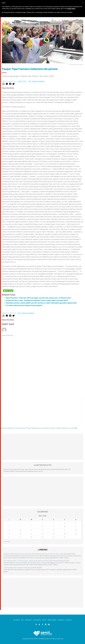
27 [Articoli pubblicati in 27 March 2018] (20, 537)
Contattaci (68, 620)
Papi (30, 81)
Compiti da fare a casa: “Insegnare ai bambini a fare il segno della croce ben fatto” (37, 300)
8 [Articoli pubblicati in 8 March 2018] (42, 527)
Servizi (44, 620)
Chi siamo (17, 620)
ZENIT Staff (22, 81)
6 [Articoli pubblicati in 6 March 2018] (20, 527)
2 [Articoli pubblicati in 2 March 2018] (54, 523)
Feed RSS (43, 550)
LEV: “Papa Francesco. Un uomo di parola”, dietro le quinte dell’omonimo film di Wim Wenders (31, 561)
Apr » (9, 541)
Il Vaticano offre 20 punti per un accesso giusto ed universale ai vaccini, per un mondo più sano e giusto (34, 554)
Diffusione (28, 620)
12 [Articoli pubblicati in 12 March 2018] (9, 530)
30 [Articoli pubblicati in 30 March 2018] (54, 537)
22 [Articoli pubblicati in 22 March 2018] (42, 534)
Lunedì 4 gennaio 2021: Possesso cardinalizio (17, 568)
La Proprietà (37, 620)
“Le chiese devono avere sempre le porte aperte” (24, 305)
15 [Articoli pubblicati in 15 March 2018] (42, 530)
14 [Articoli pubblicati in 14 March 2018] (31, 530)
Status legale (52, 620)
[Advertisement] (42, 413)
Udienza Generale (38, 81)
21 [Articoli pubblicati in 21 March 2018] (31, 534)
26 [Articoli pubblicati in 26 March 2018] (9, 537)
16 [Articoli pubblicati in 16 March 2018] (54, 530)
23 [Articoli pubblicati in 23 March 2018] (54, 534)
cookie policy (71, 9)
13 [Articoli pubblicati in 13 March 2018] (20, 530)
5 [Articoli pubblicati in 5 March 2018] (9, 527)
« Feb (5, 541)
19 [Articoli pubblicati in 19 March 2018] (9, 534)
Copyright (60, 620)
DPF (22, 620)
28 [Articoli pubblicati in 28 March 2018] (31, 537)
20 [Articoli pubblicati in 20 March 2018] (20, 534)
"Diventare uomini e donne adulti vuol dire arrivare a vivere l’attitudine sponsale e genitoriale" (41, 303)
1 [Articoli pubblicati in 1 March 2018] (42, 523)
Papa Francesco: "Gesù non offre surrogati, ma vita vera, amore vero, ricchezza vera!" (38, 298)
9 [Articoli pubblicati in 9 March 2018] (54, 527)
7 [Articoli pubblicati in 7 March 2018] (31, 527)
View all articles (8, 335)
